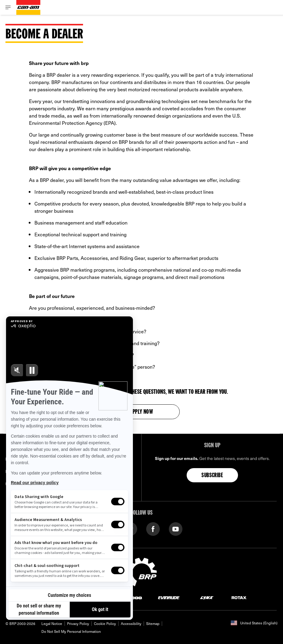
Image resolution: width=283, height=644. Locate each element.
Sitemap (153, 623)
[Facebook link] (153, 528)
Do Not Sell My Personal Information (71, 631)
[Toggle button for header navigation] (8, 7)
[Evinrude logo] (169, 597)
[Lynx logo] (207, 597)
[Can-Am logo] (28, 7)
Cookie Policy (105, 623)
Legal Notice (52, 623)
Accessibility (131, 623)
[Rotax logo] (239, 597)
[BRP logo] (142, 571)
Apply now (142, 412)
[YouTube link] (176, 528)
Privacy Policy (78, 623)
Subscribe (212, 476)
